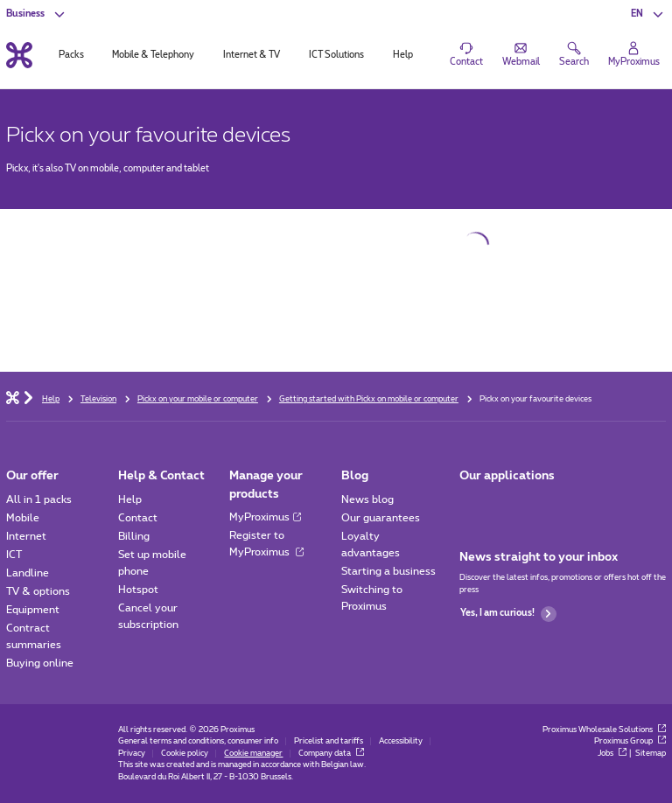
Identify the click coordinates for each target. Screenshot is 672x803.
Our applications (507, 476)
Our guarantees (381, 518)
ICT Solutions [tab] (336, 55)
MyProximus (265, 517)
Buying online (40, 663)
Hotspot (138, 590)
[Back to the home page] (19, 55)
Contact (138, 518)
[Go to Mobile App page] (471, 503)
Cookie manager (253, 754)
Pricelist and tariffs (329, 741)
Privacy (132, 754)
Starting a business (388, 571)
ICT (14, 555)
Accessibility (401, 741)
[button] (648, 14)
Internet (26, 536)
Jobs (612, 754)
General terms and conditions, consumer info (198, 741)
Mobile (23, 518)
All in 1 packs (39, 499)
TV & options (38, 591)
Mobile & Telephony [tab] (153, 55)
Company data (331, 754)
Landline (28, 573)
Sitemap (651, 754)
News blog (367, 499)
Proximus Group (630, 741)
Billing (134, 536)
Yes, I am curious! (508, 614)
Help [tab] (403, 55)
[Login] (634, 55)
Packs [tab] (71, 55)
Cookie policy (185, 754)
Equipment (33, 610)
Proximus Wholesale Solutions (604, 730)
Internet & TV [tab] (252, 55)
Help (130, 499)
